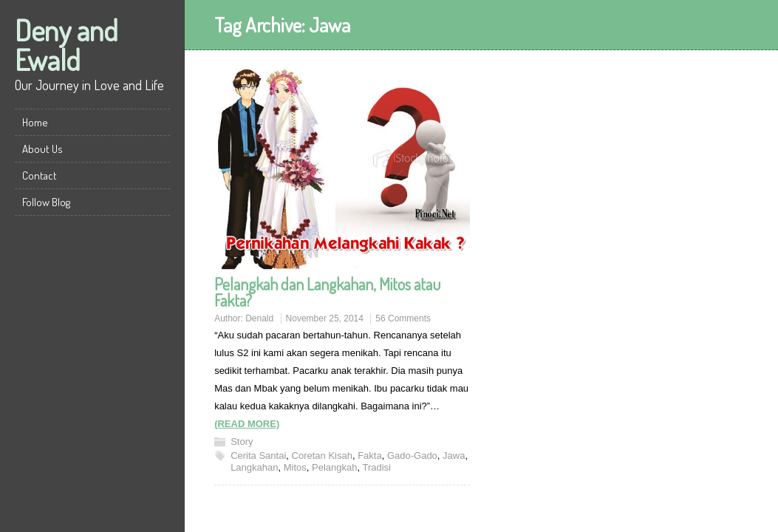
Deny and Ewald (66, 44)
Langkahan (254, 467)
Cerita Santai (258, 456)
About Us (42, 149)
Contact (40, 175)
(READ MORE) (247, 424)
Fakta (370, 456)
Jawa (454, 456)
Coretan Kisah (322, 456)
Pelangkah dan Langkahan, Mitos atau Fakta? (327, 292)
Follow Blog (46, 202)
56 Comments (403, 318)
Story (242, 441)
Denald (259, 318)
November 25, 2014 (325, 318)
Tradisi (376, 467)
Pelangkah (334, 467)
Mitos (295, 467)
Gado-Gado (412, 456)
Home (35, 122)
